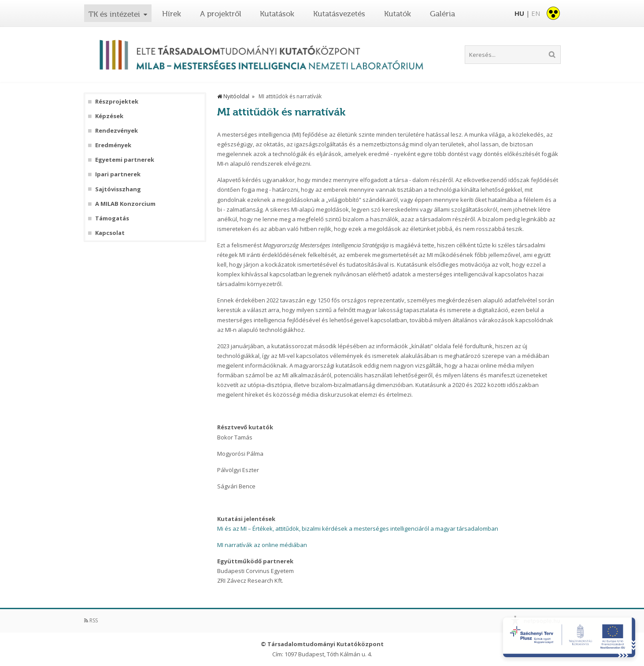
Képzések (109, 116)
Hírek (172, 14)
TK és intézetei (114, 14)
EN (536, 13)
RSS (91, 620)
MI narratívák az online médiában (262, 545)
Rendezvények (117, 131)
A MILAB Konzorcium (125, 204)
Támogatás (112, 218)
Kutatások (277, 14)
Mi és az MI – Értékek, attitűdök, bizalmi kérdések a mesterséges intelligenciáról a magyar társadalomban (358, 528)
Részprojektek (117, 102)
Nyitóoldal (233, 96)
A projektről (221, 14)
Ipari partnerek (118, 174)
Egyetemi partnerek (125, 160)
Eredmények (113, 145)
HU (519, 13)
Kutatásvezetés (339, 14)
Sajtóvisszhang (118, 189)
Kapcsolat (110, 233)
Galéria (442, 14)
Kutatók (398, 14)
